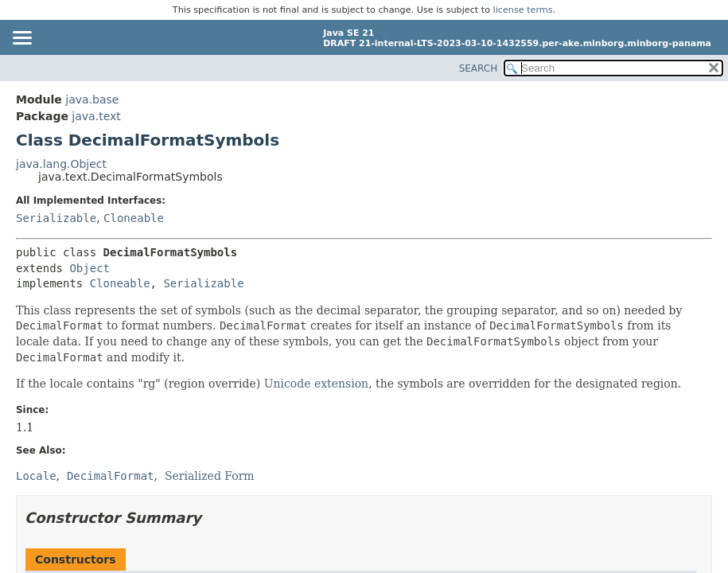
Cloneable (134, 218)
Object (90, 268)
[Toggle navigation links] (21, 39)
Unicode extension (316, 384)
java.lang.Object (61, 164)
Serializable (56, 218)
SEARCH (479, 68)
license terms (523, 10)
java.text (96, 116)
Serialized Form (210, 476)
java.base (92, 99)
